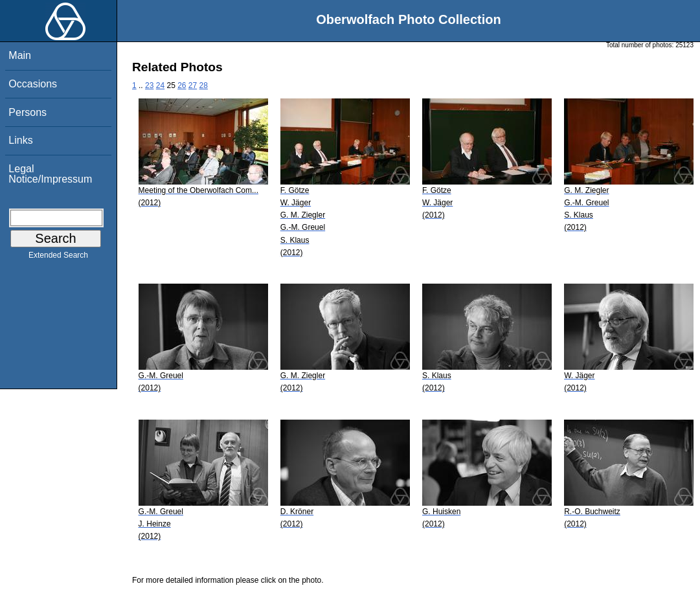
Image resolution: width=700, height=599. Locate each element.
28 (204, 85)
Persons (28, 112)
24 (160, 85)
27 (193, 85)
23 (149, 85)
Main (20, 55)
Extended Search (58, 258)
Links (20, 140)
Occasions (33, 84)
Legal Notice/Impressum (50, 174)
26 (182, 85)
